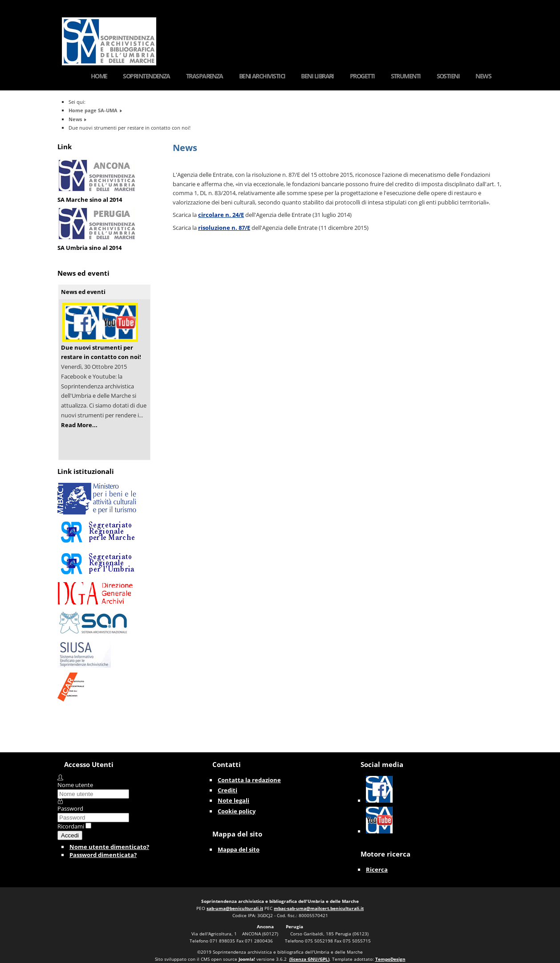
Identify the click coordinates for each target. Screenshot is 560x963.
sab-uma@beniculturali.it (235, 908)
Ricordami (71, 826)
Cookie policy (237, 811)
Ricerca (377, 869)
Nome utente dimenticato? (109, 847)
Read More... (79, 425)
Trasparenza (205, 76)
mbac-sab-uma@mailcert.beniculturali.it (319, 908)
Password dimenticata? (103, 855)
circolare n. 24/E (221, 215)
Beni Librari (317, 76)
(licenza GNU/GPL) (309, 959)
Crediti (227, 790)
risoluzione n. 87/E (224, 228)
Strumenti (406, 76)
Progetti (362, 76)
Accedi (70, 835)
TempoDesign (390, 959)
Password (70, 808)
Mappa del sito (239, 849)
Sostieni (448, 76)
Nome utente (75, 785)
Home (99, 76)
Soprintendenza (146, 76)
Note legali (233, 800)
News (483, 76)
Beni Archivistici (262, 76)
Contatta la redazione (249, 780)
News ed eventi (83, 292)
